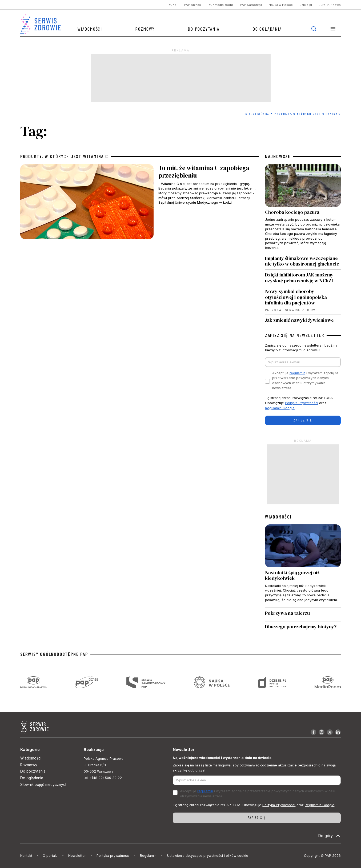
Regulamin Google (280, 408)
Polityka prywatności (113, 856)
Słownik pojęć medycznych (44, 785)
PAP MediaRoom (220, 5)
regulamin (297, 373)
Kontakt (26, 856)
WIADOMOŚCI (278, 517)
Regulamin (148, 856)
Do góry (330, 836)
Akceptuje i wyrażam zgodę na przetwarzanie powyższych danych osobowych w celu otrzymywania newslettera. (305, 381)
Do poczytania (203, 29)
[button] (333, 29)
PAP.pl (173, 5)
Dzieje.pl (306, 5)
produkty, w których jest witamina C (64, 156)
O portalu (50, 856)
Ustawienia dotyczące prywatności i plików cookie (208, 856)
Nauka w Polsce (281, 5)
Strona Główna (257, 114)
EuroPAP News (330, 5)
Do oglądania (267, 29)
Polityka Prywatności (302, 403)
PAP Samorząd (251, 5)
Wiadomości (90, 29)
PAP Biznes (192, 5)
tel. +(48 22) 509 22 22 (103, 778)
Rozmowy (145, 29)
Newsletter (77, 856)
